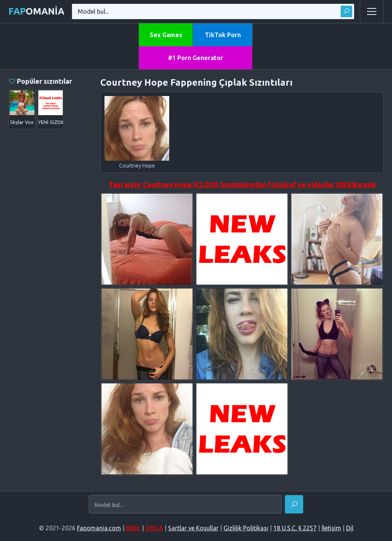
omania (36, 11)
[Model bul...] (185, 505)
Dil (350, 528)
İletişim (331, 528)
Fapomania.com (99, 528)
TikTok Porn (223, 35)
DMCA (154, 528)
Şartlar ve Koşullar (193, 528)
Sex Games (166, 35)
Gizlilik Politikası (246, 528)
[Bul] (294, 504)
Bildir (133, 528)
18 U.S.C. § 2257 (295, 528)
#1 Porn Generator (196, 58)
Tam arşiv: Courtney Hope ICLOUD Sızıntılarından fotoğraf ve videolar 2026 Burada (242, 184)
